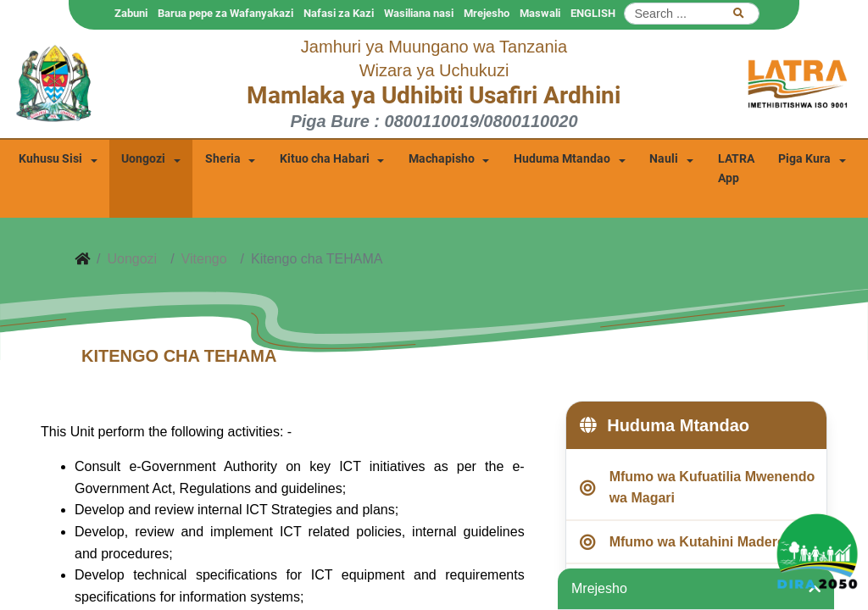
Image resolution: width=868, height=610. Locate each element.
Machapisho (442, 159)
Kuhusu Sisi (50, 159)
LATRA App (736, 169)
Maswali (540, 13)
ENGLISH (593, 13)
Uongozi (143, 159)
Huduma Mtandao (562, 159)
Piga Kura (804, 159)
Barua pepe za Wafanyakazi (225, 13)
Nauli (664, 159)
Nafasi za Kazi (339, 13)
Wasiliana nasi (419, 13)
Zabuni (131, 13)
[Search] (692, 14)
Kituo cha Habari (325, 159)
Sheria (223, 159)
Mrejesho (487, 13)
